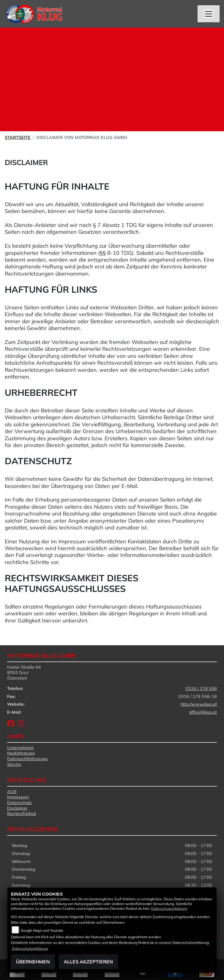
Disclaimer (17, 808)
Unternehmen (20, 748)
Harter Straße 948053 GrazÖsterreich (24, 673)
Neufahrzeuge (21, 753)
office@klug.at (203, 712)
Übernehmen (33, 962)
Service (14, 764)
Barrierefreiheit (22, 814)
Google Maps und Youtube (42, 930)
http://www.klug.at (199, 704)
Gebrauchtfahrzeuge (27, 759)
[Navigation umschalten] (209, 14)
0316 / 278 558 (201, 688)
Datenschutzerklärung (169, 908)
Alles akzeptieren (88, 962)
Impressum (18, 797)
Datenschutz (19, 803)
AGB (12, 792)
